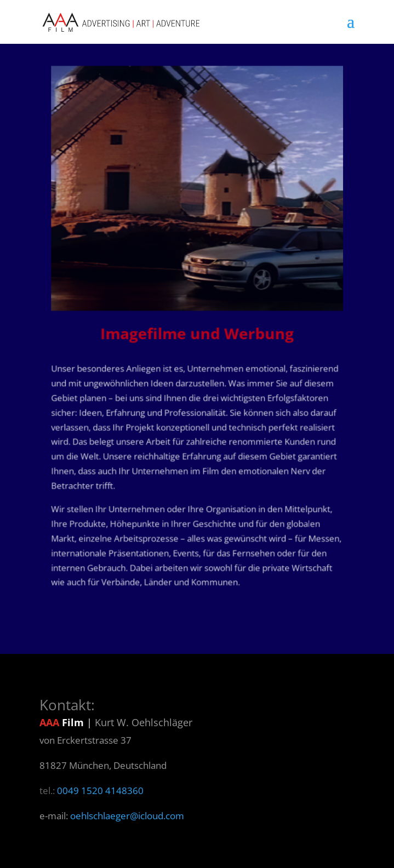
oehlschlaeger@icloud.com (127, 816)
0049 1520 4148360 (100, 791)
